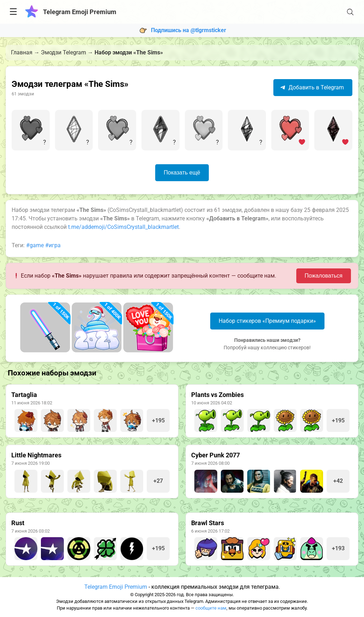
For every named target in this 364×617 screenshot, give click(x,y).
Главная (22, 52)
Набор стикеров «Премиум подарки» (267, 321)
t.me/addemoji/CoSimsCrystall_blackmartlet (123, 227)
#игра (53, 245)
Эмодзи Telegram (63, 52)
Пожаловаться (324, 276)
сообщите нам (211, 608)
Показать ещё (182, 173)
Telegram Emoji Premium (116, 587)
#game (35, 245)
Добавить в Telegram (312, 87)
